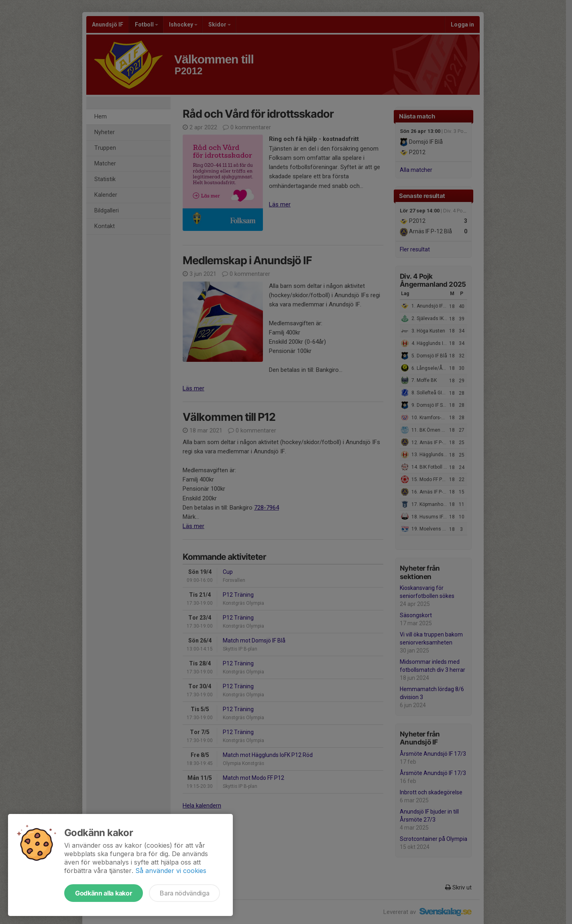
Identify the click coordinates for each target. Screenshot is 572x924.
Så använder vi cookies (171, 871)
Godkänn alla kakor (104, 893)
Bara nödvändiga (184, 893)
